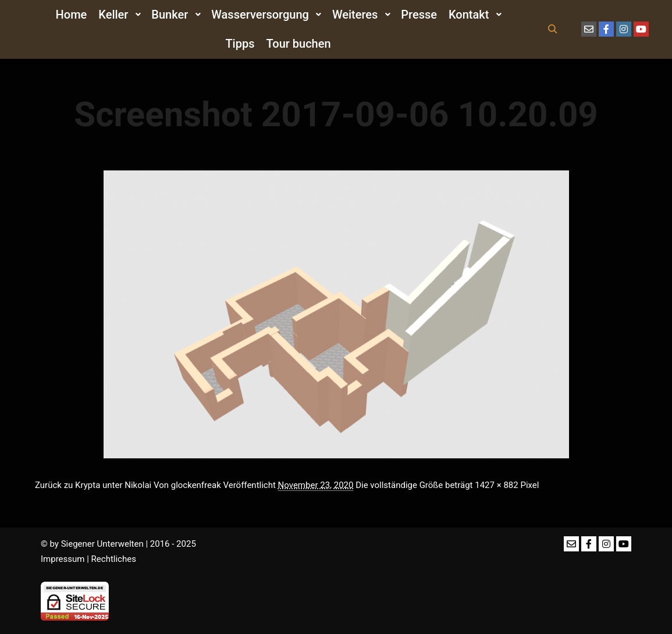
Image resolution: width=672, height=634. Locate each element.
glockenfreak (196, 485)
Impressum (63, 559)
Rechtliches (114, 559)
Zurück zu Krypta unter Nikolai (93, 485)
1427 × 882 (496, 485)
